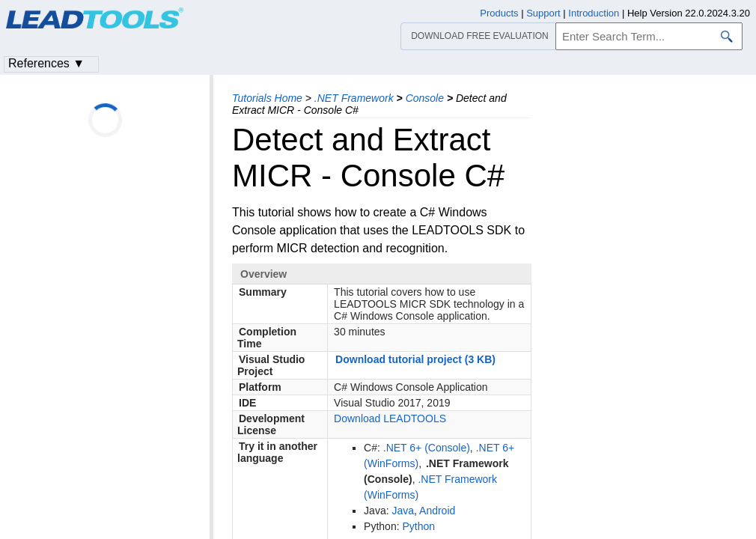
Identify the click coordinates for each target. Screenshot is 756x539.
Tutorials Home (267, 98)
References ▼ (46, 63)
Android (437, 511)
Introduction (594, 13)
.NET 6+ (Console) (427, 448)
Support (543, 13)
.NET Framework (354, 98)
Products (499, 13)
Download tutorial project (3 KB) (415, 359)
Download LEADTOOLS (390, 418)
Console (425, 98)
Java (403, 511)
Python (418, 526)
